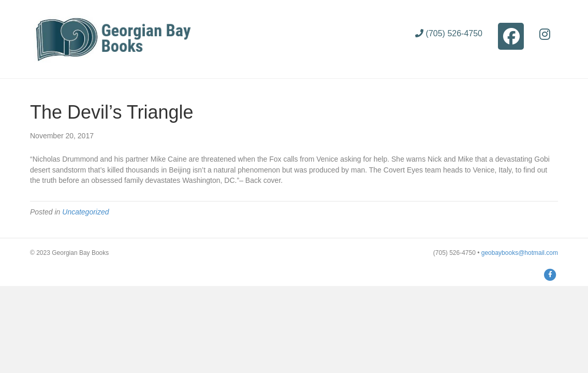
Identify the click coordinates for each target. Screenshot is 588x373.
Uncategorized (85, 212)
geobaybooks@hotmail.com (520, 253)
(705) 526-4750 (449, 33)
